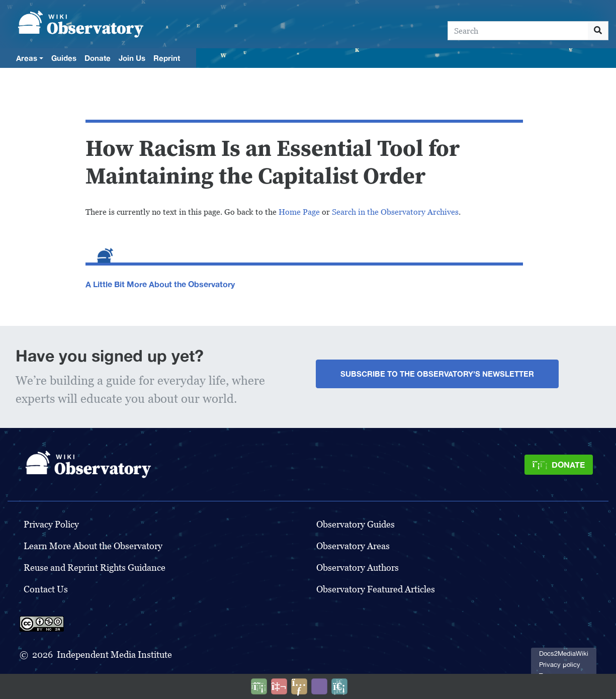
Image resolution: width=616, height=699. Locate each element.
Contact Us (46, 589)
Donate (98, 58)
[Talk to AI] (279, 686)
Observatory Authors (358, 567)
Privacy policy (560, 665)
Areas (27, 58)
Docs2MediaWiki (564, 653)
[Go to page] (598, 31)
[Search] (518, 31)
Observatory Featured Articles (376, 589)
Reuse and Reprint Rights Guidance (95, 567)
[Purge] (339, 686)
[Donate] (559, 465)
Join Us (132, 58)
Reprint (167, 58)
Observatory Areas (353, 546)
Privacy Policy (51, 524)
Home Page (299, 212)
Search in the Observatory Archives (395, 212)
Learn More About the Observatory (93, 546)
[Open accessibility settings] (319, 686)
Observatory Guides (356, 524)
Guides (64, 58)
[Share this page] (299, 686)
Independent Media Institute (114, 654)
